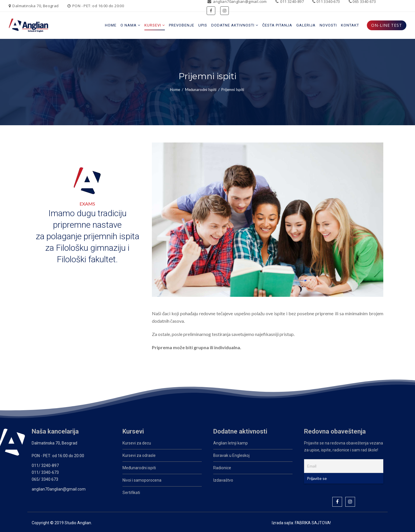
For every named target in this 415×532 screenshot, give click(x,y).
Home (175, 90)
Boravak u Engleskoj (231, 455)
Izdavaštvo (223, 480)
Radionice (222, 468)
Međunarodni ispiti (201, 90)
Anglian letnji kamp (231, 443)
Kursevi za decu (137, 443)
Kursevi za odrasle (139, 455)
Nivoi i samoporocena (142, 480)
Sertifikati (131, 493)
